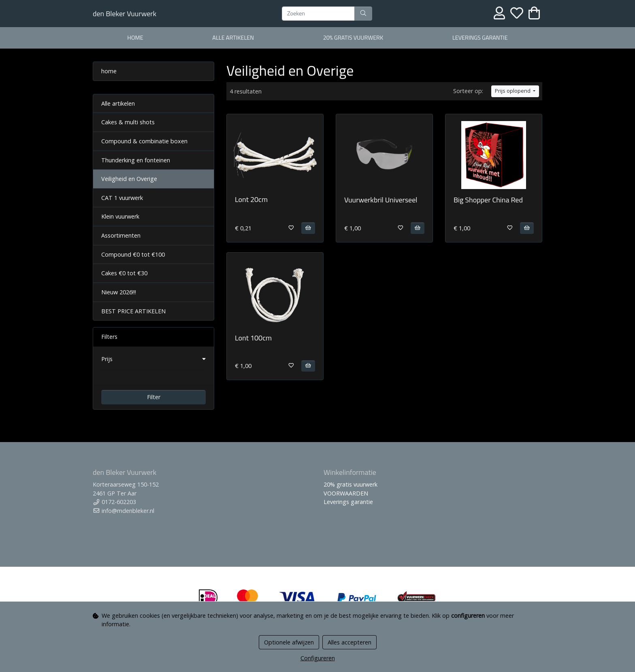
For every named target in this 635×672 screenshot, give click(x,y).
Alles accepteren (349, 642)
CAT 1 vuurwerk (122, 198)
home (135, 38)
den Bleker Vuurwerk (125, 14)
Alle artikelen (118, 103)
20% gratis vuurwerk (353, 38)
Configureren (318, 658)
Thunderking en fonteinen (136, 160)
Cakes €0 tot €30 (124, 273)
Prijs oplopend (513, 91)
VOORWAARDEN (346, 493)
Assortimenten (121, 235)
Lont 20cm (251, 199)
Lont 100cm (253, 338)
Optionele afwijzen (289, 642)
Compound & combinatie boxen (144, 141)
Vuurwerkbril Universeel (381, 200)
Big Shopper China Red (488, 200)
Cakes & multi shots (128, 122)
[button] (153, 359)
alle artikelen (233, 38)
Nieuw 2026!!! (119, 292)
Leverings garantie (480, 38)
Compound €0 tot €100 (133, 254)
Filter (154, 397)
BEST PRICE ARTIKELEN (133, 311)
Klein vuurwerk (120, 216)
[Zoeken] (318, 14)
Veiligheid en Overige (129, 179)
